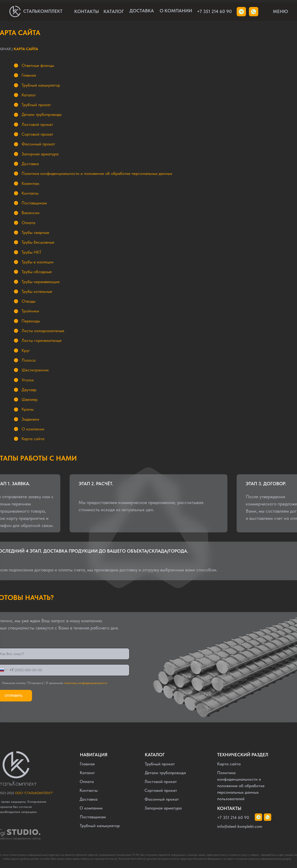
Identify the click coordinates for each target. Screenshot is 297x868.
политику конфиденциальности (86, 683)
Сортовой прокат (161, 790)
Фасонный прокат (162, 799)
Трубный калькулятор (100, 826)
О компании (91, 808)
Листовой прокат (161, 781)
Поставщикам (93, 817)
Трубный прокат (160, 764)
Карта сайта (229, 764)
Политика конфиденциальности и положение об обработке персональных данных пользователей (241, 786)
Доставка (89, 799)
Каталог (87, 773)
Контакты (89, 790)
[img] (254, 12)
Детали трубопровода (165, 773)
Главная (87, 764)
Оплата (87, 781)
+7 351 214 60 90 (214, 11)
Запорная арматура (163, 808)
